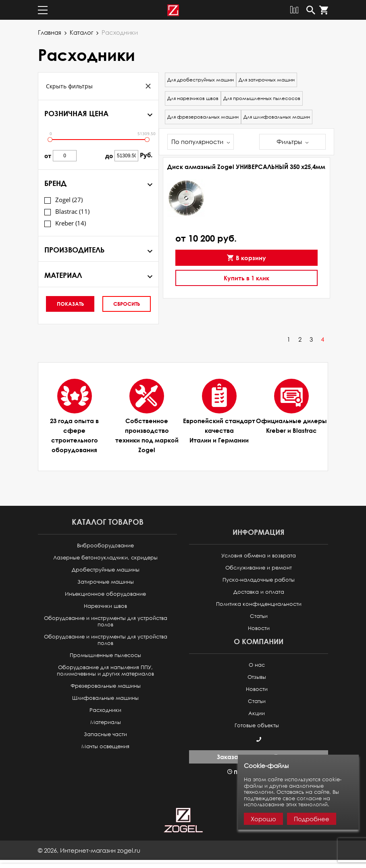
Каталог (81, 32)
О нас (257, 665)
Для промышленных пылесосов (262, 98)
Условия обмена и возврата (259, 556)
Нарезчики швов (105, 606)
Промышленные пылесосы (105, 655)
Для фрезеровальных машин (203, 117)
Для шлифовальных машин (277, 117)
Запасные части (105, 734)
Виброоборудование (105, 546)
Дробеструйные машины (106, 570)
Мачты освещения (105, 746)
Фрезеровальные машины (106, 686)
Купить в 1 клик (246, 278)
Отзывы (257, 677)
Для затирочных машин (267, 80)
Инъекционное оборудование (105, 594)
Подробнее (312, 819)
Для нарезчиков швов (193, 98)
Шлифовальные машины (105, 698)
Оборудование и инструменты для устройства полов (106, 621)
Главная (50, 32)
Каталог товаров (108, 522)
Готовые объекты (257, 725)
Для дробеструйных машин (201, 80)
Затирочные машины (106, 582)
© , (89, 850)
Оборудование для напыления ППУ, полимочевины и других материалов (105, 671)
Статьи (259, 616)
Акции (257, 713)
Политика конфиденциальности (259, 604)
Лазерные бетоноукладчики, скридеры (105, 558)
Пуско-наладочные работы (259, 580)
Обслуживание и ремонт (259, 568)
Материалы (106, 722)
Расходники (105, 710)
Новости (259, 628)
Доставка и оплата (259, 592)
